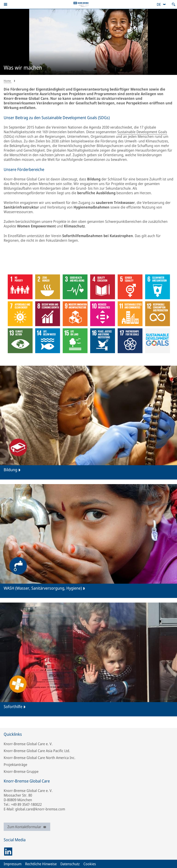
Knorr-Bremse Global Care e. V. (28, 744)
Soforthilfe (13, 707)
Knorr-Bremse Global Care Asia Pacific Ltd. (37, 751)
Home (8, 81)
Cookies (90, 864)
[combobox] (161, 4)
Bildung (10, 470)
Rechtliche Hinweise (41, 864)
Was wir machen (23, 68)
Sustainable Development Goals (142, 132)
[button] (6, 4)
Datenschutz (70, 864)
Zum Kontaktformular (27, 827)
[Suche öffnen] (174, 4)
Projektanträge (15, 765)
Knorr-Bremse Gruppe (21, 771)
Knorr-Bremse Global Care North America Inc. (40, 758)
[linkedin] (8, 852)
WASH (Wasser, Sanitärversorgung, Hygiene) (43, 588)
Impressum (13, 864)
